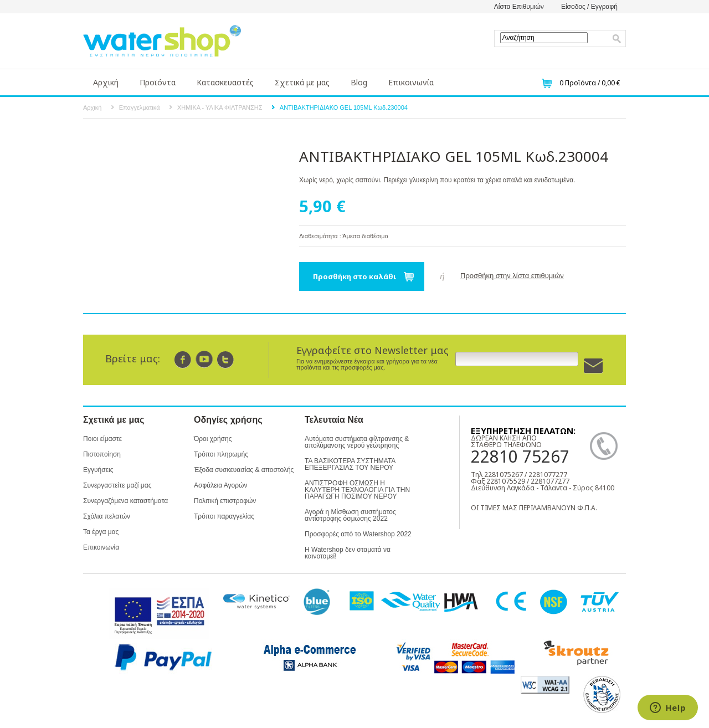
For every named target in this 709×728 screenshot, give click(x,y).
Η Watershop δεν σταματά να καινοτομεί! (348, 553)
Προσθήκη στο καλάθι (355, 276)
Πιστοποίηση (102, 454)
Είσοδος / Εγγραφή (589, 7)
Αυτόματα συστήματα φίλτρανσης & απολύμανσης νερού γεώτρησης (357, 442)
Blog (359, 82)
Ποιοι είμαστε (102, 439)
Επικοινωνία (411, 82)
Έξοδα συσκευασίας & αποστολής (244, 470)
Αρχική (106, 82)
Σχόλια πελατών (107, 516)
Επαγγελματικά (140, 107)
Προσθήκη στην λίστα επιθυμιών (512, 276)
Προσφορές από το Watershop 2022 (358, 534)
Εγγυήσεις (98, 470)
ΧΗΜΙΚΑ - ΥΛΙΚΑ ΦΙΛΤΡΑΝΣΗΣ (220, 107)
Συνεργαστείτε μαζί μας (117, 485)
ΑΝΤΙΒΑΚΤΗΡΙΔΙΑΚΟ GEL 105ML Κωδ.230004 (344, 107)
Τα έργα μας (101, 532)
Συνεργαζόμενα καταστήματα (125, 501)
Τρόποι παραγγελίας (224, 516)
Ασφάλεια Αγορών (220, 485)
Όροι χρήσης (213, 439)
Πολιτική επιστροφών (225, 501)
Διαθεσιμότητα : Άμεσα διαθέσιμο (344, 236)
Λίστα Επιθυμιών (519, 7)
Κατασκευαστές (225, 82)
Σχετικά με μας (302, 82)
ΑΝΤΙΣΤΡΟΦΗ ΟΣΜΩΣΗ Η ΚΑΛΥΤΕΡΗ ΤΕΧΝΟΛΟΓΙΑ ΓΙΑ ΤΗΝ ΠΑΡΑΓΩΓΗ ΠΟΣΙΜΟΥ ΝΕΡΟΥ (357, 490)
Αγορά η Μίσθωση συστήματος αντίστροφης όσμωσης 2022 (350, 515)
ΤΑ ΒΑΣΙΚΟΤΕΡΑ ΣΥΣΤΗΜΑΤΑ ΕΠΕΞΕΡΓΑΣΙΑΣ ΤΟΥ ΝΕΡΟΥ (350, 464)
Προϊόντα (158, 82)
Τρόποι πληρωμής (221, 454)
